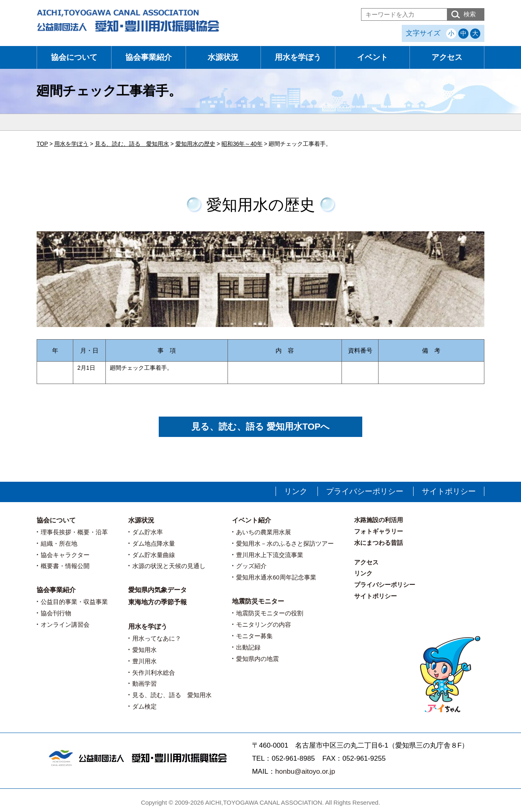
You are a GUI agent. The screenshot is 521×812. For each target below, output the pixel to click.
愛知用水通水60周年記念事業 (276, 577)
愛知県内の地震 (257, 659)
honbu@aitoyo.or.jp (305, 771)
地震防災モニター (258, 601)
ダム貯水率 (148, 532)
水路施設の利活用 (379, 520)
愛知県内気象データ (158, 590)
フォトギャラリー (379, 531)
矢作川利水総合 (154, 673)
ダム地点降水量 (154, 543)
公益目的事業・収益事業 (74, 602)
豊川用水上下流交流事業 (270, 555)
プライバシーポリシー (365, 491)
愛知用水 (144, 650)
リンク (296, 491)
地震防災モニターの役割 (270, 613)
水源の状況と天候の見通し (169, 566)
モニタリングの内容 (264, 624)
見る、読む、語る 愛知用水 (172, 695)
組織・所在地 (59, 543)
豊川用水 (144, 661)
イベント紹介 (252, 520)
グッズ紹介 (251, 566)
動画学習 (144, 684)
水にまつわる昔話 (379, 543)
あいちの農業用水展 (264, 532)
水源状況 (223, 57)
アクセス (447, 57)
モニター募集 (254, 636)
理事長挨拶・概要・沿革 (74, 532)
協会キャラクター (65, 555)
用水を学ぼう (298, 57)
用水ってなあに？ (157, 638)
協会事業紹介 (149, 57)
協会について (74, 57)
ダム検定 (144, 706)
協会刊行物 (56, 613)
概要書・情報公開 (65, 566)
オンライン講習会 (65, 624)
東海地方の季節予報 (158, 602)
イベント (372, 57)
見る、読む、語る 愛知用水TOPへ (261, 427)
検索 (470, 14)
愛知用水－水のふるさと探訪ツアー (285, 543)
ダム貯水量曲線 (154, 555)
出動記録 (248, 647)
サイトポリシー (449, 491)
